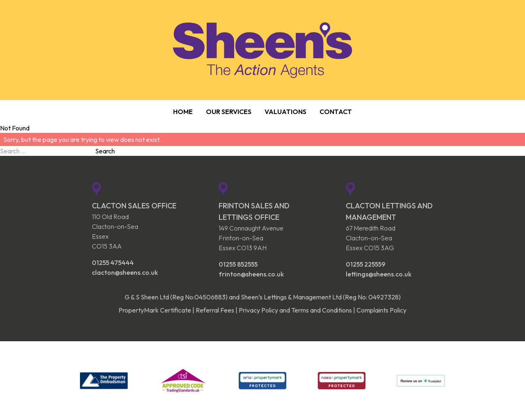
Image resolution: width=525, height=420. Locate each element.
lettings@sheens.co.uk (379, 274)
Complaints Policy (381, 310)
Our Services (229, 112)
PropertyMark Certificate (155, 310)
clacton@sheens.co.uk (125, 272)
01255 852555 (238, 264)
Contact (336, 112)
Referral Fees (215, 310)
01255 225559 (366, 264)
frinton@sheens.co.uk (251, 274)
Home (183, 112)
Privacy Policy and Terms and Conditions (295, 310)
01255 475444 (113, 262)
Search (105, 151)
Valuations (285, 112)
